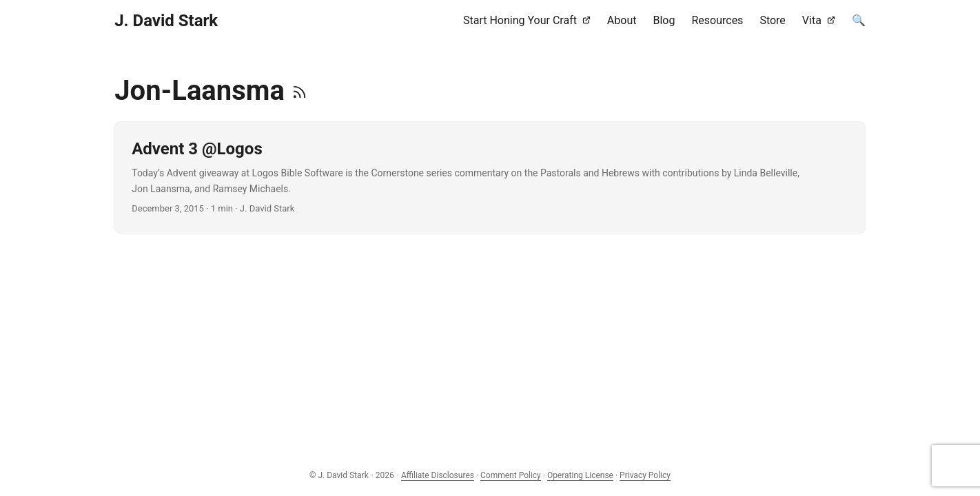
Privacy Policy (645, 475)
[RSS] (299, 91)
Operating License (580, 475)
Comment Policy (511, 475)
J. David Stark (166, 21)
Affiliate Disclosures (438, 475)
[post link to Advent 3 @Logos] (490, 177)
